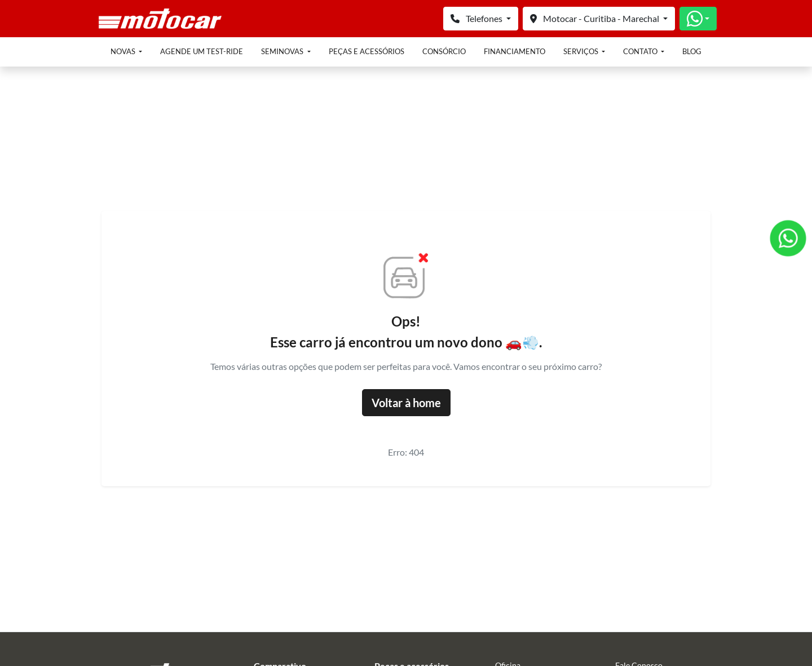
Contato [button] (641, 51)
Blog (692, 51)
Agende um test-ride (202, 51)
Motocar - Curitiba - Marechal (595, 18)
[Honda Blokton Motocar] (160, 17)
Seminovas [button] (283, 51)
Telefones (477, 18)
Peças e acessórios (367, 51)
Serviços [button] (582, 51)
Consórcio (444, 51)
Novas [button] (124, 51)
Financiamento (515, 51)
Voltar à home (406, 403)
